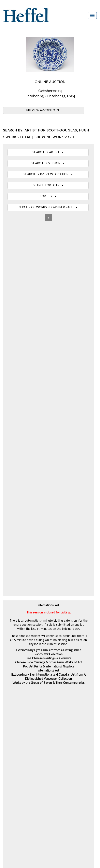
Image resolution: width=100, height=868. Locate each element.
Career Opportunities (16, 718)
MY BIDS (49, 355)
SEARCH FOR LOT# (48, 185)
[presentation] (34, 618)
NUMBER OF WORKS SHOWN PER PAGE (48, 207)
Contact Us (10, 706)
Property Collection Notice (19, 697)
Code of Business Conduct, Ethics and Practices (33, 714)
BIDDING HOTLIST (49, 344)
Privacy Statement (15, 710)
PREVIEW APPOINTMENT (44, 110)
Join (92, 602)
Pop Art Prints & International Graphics (49, 297)
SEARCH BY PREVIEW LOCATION (48, 174)
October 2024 (50, 91)
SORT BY (48, 196)
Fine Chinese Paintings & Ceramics (49, 289)
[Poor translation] (15, 761)
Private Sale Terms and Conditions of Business (33, 689)
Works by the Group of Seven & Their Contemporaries (49, 313)
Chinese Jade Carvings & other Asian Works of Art (49, 293)
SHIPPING (48, 377)
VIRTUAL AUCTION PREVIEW (48, 333)
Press (7, 693)
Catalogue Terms (14, 685)
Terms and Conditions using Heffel (25, 701)
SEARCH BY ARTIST (48, 152)
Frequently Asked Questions (21, 673)
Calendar (9, 681)
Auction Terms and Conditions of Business (30, 677)
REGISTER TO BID (49, 366)
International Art (48, 301)
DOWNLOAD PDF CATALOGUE (48, 388)
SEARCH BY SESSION (48, 163)
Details (50, 512)
